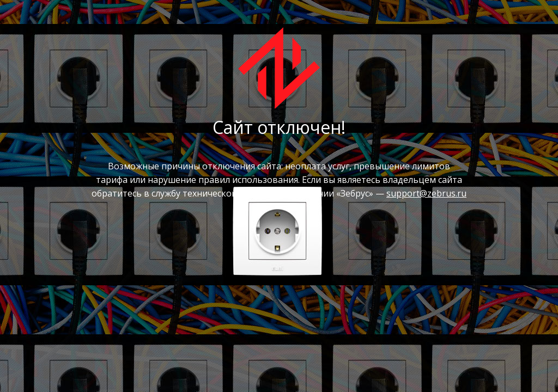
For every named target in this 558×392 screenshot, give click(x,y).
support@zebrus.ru (426, 193)
